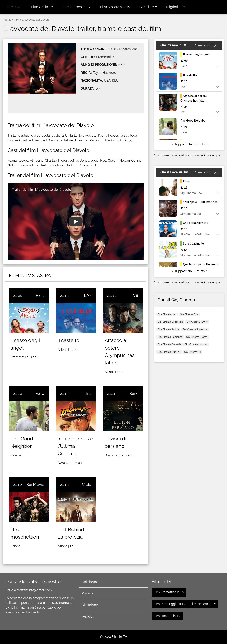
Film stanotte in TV (167, 616)
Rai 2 (40, 295)
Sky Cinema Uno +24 (196, 344)
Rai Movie (35, 484)
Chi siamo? (90, 582)
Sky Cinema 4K (193, 352)
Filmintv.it (14, 7)
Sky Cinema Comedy (169, 344)
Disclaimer (90, 605)
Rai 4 (40, 393)
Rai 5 (134, 393)
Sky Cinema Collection (170, 322)
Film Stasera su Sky (115, 7)
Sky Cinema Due (189, 314)
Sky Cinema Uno (167, 314)
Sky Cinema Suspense (195, 329)
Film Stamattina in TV (169, 592)
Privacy (87, 593)
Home (8, 20)
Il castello (68, 340)
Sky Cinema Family (197, 322)
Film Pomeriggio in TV (170, 604)
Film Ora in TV (42, 7)
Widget (88, 616)
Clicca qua (212, 155)
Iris (89, 393)
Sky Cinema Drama (197, 337)
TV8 (134, 295)
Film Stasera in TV (77, 7)
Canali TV (148, 7)
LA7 (88, 295)
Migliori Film (176, 7)
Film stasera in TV (203, 604)
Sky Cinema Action (168, 329)
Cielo (87, 484)
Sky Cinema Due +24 (169, 352)
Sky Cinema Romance (170, 337)
